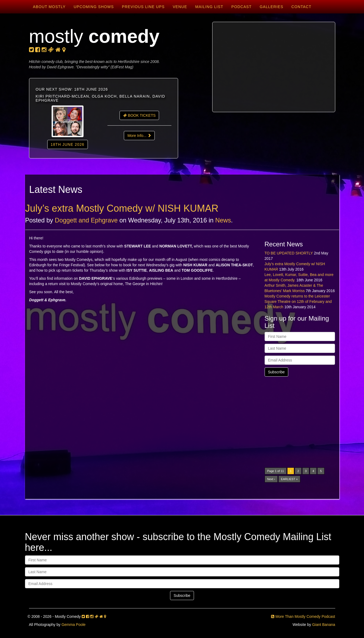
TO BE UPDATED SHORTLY (289, 253)
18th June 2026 (68, 144)
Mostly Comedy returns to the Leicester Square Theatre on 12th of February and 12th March (298, 302)
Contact (301, 7)
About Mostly (49, 7)
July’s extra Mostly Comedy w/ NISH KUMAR (122, 208)
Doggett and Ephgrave (86, 220)
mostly (94, 36)
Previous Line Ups (143, 7)
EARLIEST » (289, 479)
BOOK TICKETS (139, 115)
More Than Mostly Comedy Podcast (303, 616)
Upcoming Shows (94, 7)
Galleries (272, 7)
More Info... (139, 136)
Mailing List (209, 7)
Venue (180, 7)
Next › (271, 479)
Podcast (242, 7)
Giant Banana (324, 625)
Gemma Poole (73, 625)
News (223, 220)
